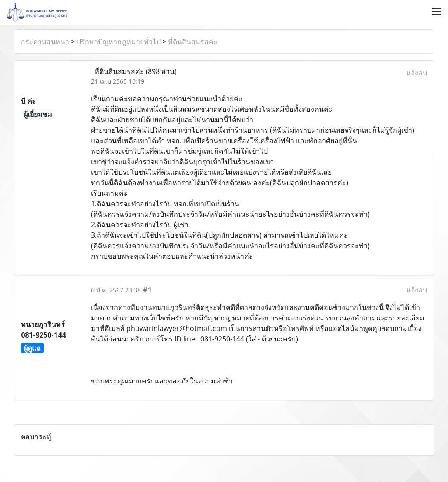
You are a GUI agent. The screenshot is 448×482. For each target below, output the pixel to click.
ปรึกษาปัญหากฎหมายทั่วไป (119, 42)
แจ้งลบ (417, 73)
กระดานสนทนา (45, 42)
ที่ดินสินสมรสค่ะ (193, 42)
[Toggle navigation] (437, 12)
